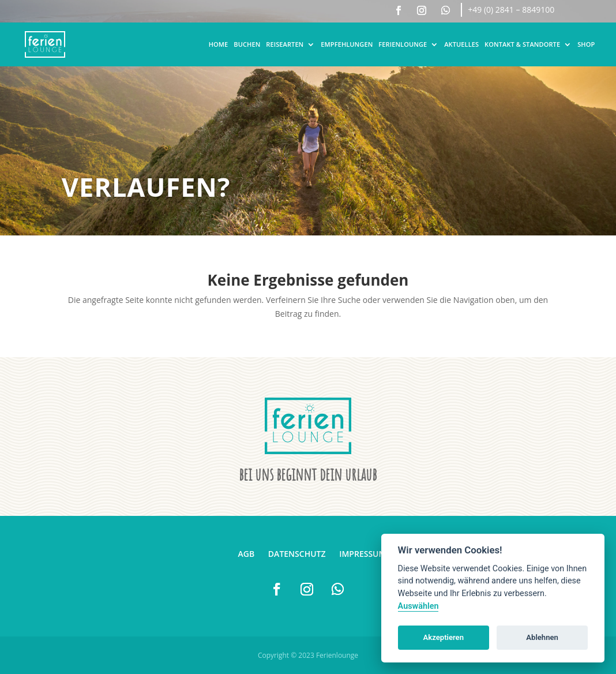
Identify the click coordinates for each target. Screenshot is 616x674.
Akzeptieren (444, 637)
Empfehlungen (347, 44)
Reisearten (285, 44)
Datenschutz (297, 554)
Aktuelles (461, 44)
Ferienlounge (403, 44)
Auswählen (418, 606)
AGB (247, 554)
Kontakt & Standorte (522, 44)
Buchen (247, 44)
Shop (586, 44)
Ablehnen (542, 637)
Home (219, 44)
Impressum (363, 554)
